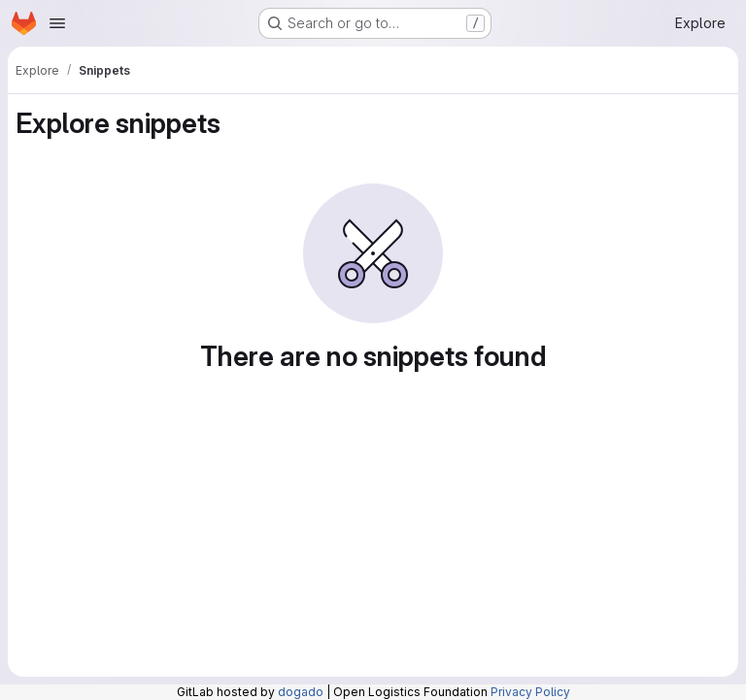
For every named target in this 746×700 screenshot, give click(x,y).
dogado (301, 692)
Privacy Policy (530, 692)
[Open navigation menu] (57, 23)
